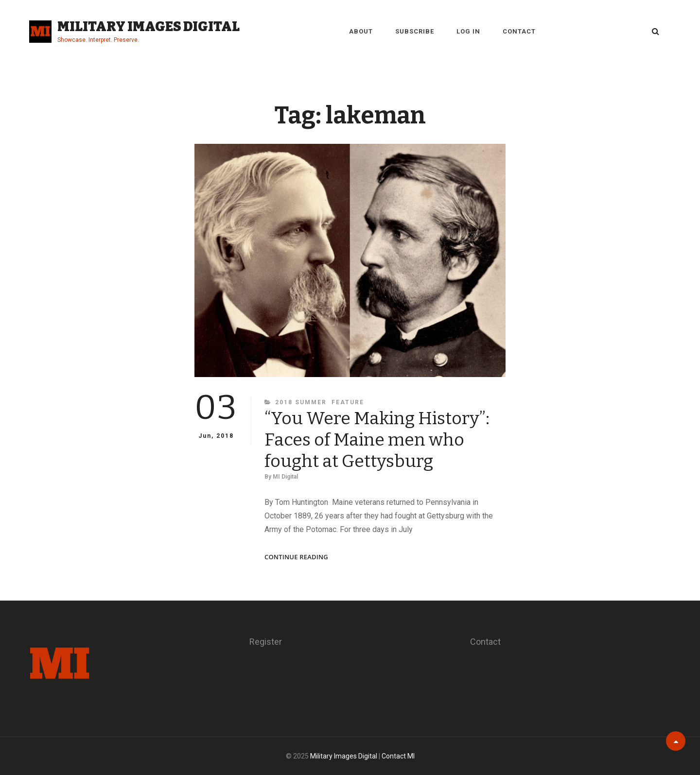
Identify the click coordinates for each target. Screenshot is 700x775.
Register (266, 642)
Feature (348, 402)
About (361, 31)
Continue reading (296, 557)
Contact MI (398, 756)
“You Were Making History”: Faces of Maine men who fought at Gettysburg (377, 440)
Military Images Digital (149, 26)
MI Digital (285, 477)
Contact (519, 31)
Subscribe (415, 31)
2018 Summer (301, 402)
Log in (468, 31)
